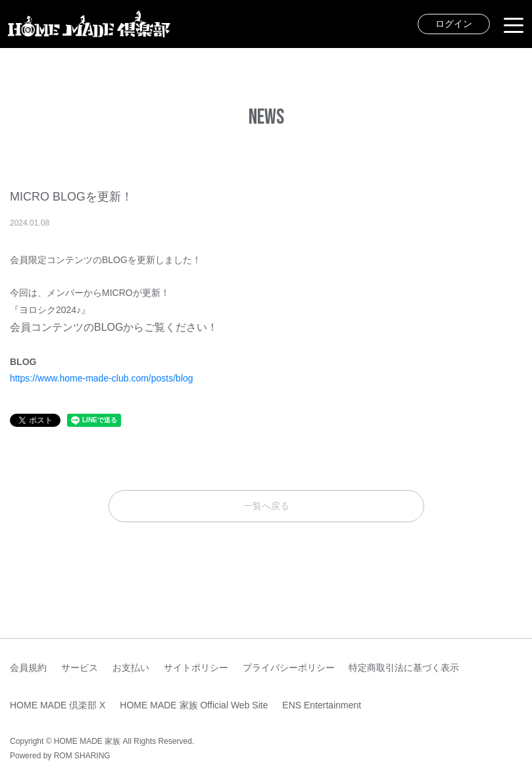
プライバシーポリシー (289, 668)
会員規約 (28, 668)
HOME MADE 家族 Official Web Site (194, 705)
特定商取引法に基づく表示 (404, 668)
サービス (80, 668)
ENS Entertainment (322, 705)
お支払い (131, 668)
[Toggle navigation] (514, 24)
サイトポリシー (196, 668)
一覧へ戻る (266, 506)
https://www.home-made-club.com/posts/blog (102, 378)
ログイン (454, 24)
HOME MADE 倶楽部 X (58, 705)
